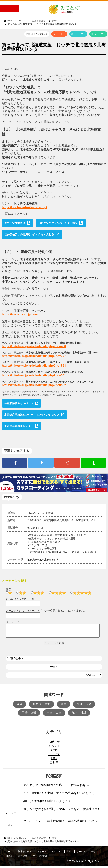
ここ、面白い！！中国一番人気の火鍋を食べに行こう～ (60, 795)
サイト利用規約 (41, 858)
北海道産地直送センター (19, 426)
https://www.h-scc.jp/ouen (20, 314)
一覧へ (54, 669)
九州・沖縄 (79, 715)
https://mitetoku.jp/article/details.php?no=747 (34, 356)
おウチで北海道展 (15, 223)
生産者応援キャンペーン (19, 403)
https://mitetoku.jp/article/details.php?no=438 (34, 346)
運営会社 (23, 858)
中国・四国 (54, 715)
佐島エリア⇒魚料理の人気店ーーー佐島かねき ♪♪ (56, 787)
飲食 (54, 21)
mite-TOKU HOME (17, 21)
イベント (54, 748)
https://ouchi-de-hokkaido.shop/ (24, 207)
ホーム (9, 854)
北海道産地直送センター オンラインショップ (32, 415)
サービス (54, 756)
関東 (64, 706)
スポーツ (54, 744)
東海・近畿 (29, 715)
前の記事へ (17, 660)
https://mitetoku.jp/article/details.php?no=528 (34, 366)
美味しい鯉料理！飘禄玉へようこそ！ (49, 803)
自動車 (54, 765)
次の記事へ (91, 677)
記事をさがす (39, 21)
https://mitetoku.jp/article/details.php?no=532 (34, 385)
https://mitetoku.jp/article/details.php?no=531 (34, 375)
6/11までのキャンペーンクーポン (58, 223)
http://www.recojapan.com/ (43, 560)
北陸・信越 (84, 706)
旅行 (54, 761)
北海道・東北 (41, 706)
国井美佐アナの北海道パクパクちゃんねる (29, 234)
